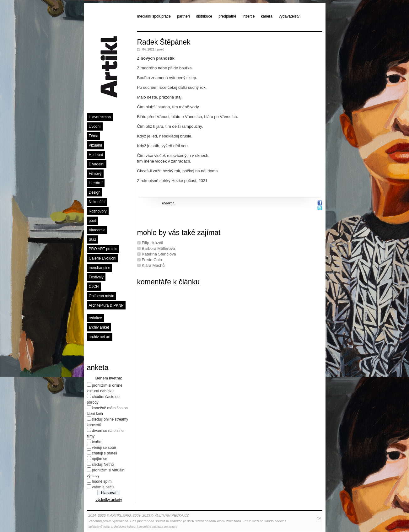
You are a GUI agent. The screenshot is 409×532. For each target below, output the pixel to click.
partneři (183, 16)
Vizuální (95, 145)
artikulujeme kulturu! (124, 527)
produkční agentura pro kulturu (158, 527)
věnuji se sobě (104, 448)
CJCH (94, 287)
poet (92, 221)
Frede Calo (152, 260)
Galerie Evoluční (103, 258)
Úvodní (95, 126)
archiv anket (99, 327)
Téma (94, 136)
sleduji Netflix (103, 465)
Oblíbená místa (102, 296)
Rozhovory (98, 211)
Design (95, 192)
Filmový (95, 174)
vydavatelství (290, 16)
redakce (96, 318)
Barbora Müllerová (159, 248)
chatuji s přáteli (105, 453)
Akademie (97, 230)
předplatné (227, 16)
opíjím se (100, 459)
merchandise (100, 268)
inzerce (249, 16)
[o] (319, 518)
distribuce (204, 16)
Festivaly (96, 277)
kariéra (267, 16)
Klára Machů (153, 265)
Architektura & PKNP (106, 305)
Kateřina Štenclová (159, 254)
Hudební (96, 155)
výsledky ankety (109, 500)
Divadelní (97, 164)
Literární (96, 183)
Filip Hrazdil (153, 243)
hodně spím (102, 481)
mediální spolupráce (154, 16)
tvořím (97, 442)
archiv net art (100, 337)
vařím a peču (103, 487)
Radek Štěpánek (164, 42)
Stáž (93, 239)
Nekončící (97, 202)
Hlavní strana (100, 117)
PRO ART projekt (103, 249)
